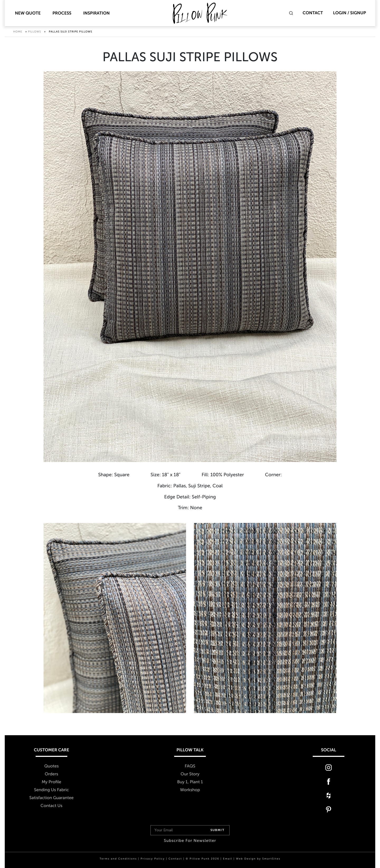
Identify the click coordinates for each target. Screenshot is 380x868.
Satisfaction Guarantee (51, 798)
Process (62, 13)
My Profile (51, 782)
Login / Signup (350, 13)
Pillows (35, 32)
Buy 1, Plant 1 (190, 782)
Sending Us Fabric (51, 790)
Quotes (52, 766)
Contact (313, 13)
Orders (52, 774)
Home (18, 32)
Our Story (190, 774)
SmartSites (271, 859)
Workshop (190, 790)
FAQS (190, 766)
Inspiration (96, 13)
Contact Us (52, 806)
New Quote (28, 13)
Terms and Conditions (118, 859)
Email (228, 859)
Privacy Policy (153, 859)
